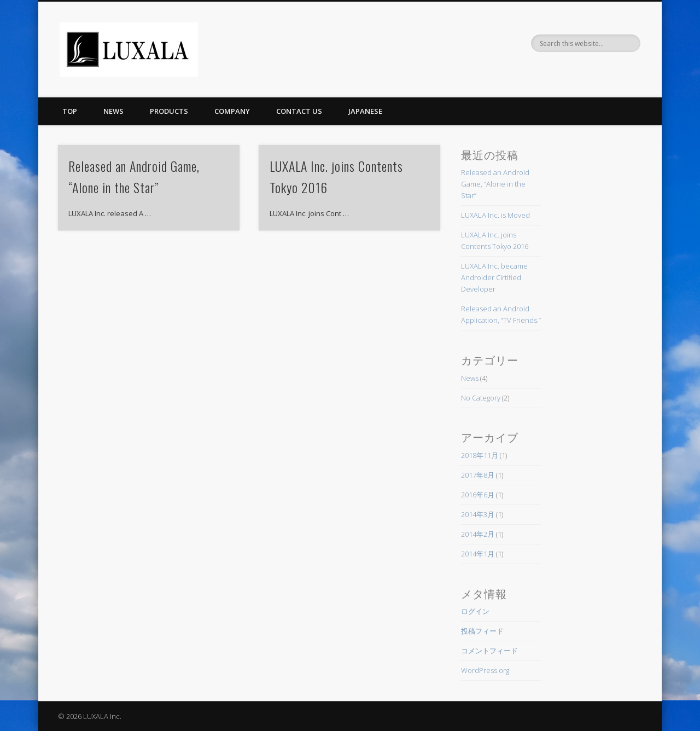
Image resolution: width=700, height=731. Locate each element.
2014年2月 (478, 534)
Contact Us (299, 111)
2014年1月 (478, 554)
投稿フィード (482, 631)
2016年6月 (478, 495)
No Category (481, 398)
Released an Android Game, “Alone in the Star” (495, 184)
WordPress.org (485, 670)
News (113, 111)
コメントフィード (489, 651)
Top (70, 111)
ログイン (475, 611)
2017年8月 (478, 475)
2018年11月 (480, 455)
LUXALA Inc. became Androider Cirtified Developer (494, 277)
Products (169, 111)
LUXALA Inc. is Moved (495, 215)
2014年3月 (478, 514)
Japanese (365, 111)
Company (232, 111)
